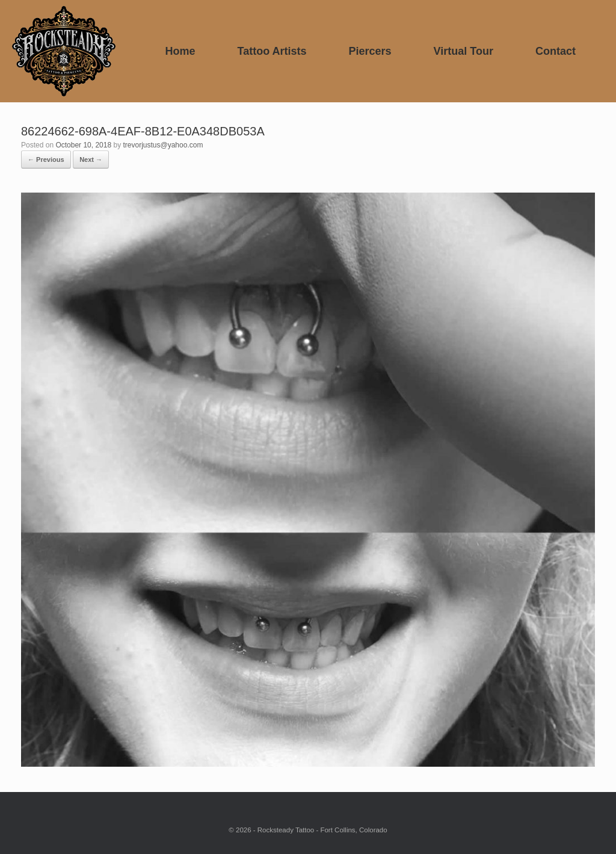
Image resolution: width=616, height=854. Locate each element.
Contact (556, 51)
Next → (91, 159)
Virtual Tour (464, 51)
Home (180, 51)
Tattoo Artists (272, 51)
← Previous (46, 159)
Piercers (370, 51)
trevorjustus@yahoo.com (163, 145)
